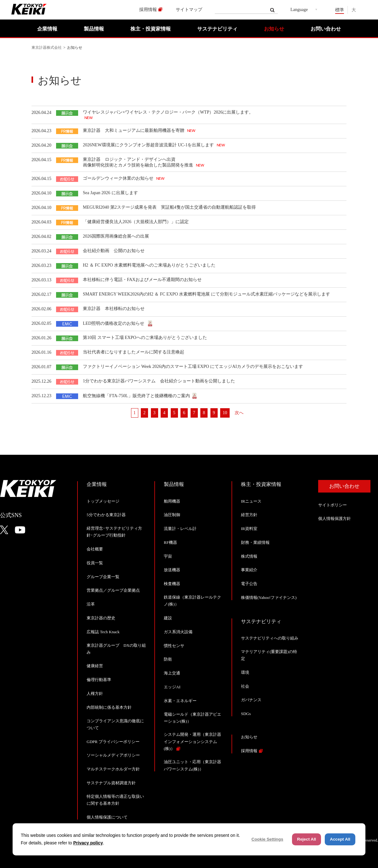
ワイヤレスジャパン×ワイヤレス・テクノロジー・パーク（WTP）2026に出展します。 (168, 112)
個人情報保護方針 (335, 519)
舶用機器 (172, 501)
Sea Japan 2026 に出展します (110, 193)
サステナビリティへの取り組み (270, 638)
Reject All (306, 839)
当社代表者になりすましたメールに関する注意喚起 (134, 352)
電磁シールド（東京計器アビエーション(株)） (192, 718)
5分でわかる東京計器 (106, 515)
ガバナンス (251, 700)
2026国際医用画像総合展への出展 (116, 236)
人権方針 (95, 693)
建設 (168, 618)
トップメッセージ (103, 501)
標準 (340, 10)
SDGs (246, 714)
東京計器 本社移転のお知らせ (114, 309)
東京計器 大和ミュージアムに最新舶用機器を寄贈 (134, 130)
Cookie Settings (267, 839)
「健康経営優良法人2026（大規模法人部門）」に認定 (136, 222)
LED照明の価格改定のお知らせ (114, 323)
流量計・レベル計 (180, 529)
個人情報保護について (107, 817)
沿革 (91, 604)
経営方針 (249, 515)
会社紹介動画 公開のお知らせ (114, 251)
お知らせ (274, 29)
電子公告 (249, 584)
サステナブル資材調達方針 (111, 783)
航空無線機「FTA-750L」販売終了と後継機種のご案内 (136, 396)
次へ (239, 413)
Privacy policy (88, 843)
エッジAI (172, 687)
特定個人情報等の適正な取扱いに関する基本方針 (115, 800)
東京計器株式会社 (47, 48)
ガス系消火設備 (178, 632)
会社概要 (95, 549)
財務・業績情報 (255, 542)
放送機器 (172, 570)
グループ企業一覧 (103, 577)
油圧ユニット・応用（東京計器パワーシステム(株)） (192, 765)
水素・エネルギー (180, 701)
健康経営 (95, 666)
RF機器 (170, 542)
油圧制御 (172, 515)
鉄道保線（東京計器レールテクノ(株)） (192, 601)
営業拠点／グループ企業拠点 (113, 590)
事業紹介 (249, 570)
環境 (245, 672)
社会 (245, 686)
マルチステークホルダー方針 (113, 769)
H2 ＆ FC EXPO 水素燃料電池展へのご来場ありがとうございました (149, 265)
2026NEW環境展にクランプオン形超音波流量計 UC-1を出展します (149, 145)
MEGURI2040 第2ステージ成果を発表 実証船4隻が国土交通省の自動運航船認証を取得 (169, 207)
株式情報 (249, 556)
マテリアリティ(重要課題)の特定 (269, 655)
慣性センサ (174, 646)
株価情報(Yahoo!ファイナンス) (269, 597)
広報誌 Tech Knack (103, 632)
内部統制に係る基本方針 (109, 707)
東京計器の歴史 (101, 618)
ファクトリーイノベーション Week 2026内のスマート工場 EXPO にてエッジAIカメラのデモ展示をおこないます (193, 366)
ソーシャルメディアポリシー (113, 755)
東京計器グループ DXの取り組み (116, 649)
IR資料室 (249, 529)
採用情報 (148, 10)
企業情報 (47, 29)
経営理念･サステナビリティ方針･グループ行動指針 (114, 532)
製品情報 (94, 29)
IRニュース (251, 501)
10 (225, 413)
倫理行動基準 (99, 680)
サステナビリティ (217, 29)
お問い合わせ (326, 29)
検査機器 (172, 584)
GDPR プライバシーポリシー (113, 742)
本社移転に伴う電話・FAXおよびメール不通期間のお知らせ (142, 280)
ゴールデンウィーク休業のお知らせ (119, 178)
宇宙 (168, 556)
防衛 (168, 659)
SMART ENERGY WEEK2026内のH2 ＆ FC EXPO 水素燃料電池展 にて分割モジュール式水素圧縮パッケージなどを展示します (206, 294)
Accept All (340, 839)
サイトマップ (189, 10)
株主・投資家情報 (151, 29)
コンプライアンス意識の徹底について (115, 724)
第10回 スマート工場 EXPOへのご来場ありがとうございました (145, 338)
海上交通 (172, 673)
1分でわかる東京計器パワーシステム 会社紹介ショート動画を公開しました (159, 381)
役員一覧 (95, 563)
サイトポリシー (332, 505)
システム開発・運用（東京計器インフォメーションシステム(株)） (192, 741)
